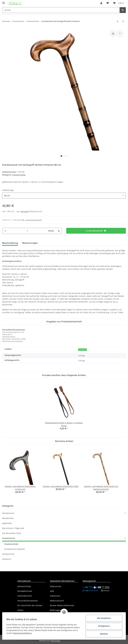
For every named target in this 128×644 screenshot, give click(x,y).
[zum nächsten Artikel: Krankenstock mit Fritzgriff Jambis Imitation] (123, 21)
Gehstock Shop (24, 586)
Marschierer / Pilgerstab (13, 528)
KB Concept (56, 641)
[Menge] (27, 231)
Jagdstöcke (7, 523)
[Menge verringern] (5, 231)
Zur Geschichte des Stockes (30, 605)
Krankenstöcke (19, 175)
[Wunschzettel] (108, 3)
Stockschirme (8, 554)
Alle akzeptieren (103, 618)
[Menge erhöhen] (59, 231)
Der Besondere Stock (12, 533)
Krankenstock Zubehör (15, 549)
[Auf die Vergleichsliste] (113, 34)
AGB (52, 591)
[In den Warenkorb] (96, 231)
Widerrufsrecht (57, 601)
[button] (101, 3)
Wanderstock (8, 513)
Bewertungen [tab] (30, 243)
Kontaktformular (25, 591)
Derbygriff (83, 350)
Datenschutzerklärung (23, 633)
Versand (25, 211)
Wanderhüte (8, 518)
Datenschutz (56, 586)
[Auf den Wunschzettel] (120, 34)
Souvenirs (7, 559)
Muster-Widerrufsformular (62, 605)
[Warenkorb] (118, 3)
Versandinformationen (28, 601)
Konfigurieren (103, 626)
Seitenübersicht (25, 596)
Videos (20, 610)
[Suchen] (61, 10)
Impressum (55, 596)
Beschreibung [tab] (10, 243)
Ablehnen (103, 634)
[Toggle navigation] (4, 2)
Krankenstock (9, 538)
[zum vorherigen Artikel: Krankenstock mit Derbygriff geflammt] (117, 21)
